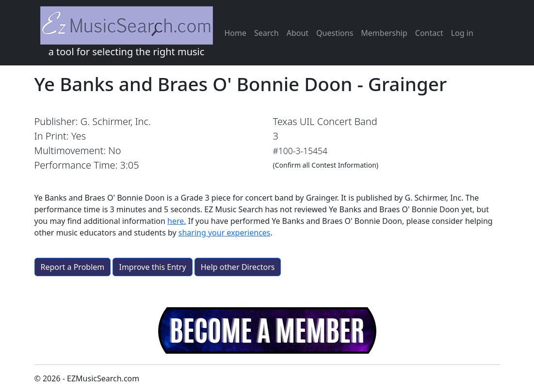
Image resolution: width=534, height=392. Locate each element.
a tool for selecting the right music (127, 32)
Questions (335, 33)
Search (267, 33)
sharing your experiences (225, 233)
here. (177, 221)
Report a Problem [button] (73, 267)
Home (236, 33)
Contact (429, 33)
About (298, 33)
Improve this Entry (152, 267)
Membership (384, 33)
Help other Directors (238, 267)
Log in (462, 33)
